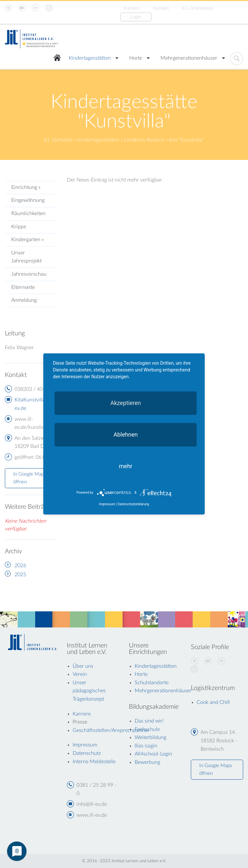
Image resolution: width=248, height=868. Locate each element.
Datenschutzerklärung (133, 504)
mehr (125, 466)
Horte (136, 58)
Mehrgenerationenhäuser (189, 58)
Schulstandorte (152, 683)
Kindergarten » (27, 240)
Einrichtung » (26, 187)
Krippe (19, 227)
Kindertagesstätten (90, 58)
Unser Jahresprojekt (26, 257)
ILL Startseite (58, 140)
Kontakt (161, 8)
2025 (20, 575)
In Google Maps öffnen (30, 478)
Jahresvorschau (29, 274)
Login (136, 17)
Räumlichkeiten (28, 213)
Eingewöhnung (28, 200)
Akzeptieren (126, 403)
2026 (20, 566)
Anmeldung (24, 300)
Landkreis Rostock (144, 140)
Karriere (132, 8)
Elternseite (23, 287)
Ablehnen (125, 434)
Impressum (107, 504)
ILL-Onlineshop (197, 8)
